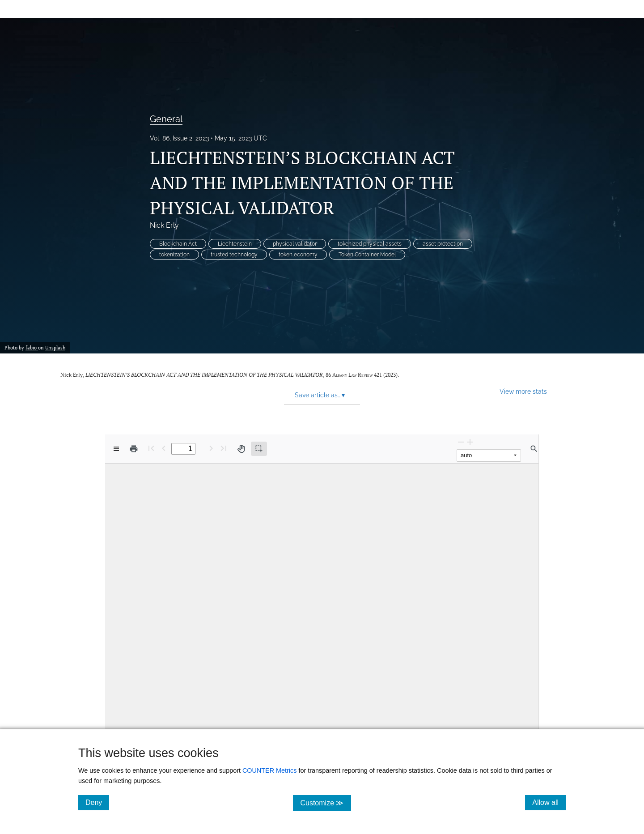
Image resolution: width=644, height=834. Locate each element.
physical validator (295, 244)
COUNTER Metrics (270, 770)
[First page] (151, 448)
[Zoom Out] (461, 442)
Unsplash (55, 348)
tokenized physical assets (370, 244)
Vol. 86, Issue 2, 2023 (179, 138)
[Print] (134, 449)
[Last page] (224, 448)
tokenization (174, 255)
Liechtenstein (235, 244)
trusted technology (234, 255)
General (166, 119)
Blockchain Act (178, 244)
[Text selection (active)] (259, 449)
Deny (97, 802)
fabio (32, 348)
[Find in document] (534, 449)
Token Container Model (367, 255)
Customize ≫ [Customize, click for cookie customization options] (325, 802)
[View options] (116, 449)
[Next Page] (211, 448)
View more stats (523, 391)
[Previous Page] (164, 448)
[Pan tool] (241, 449)
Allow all (549, 802)
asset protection (443, 244)
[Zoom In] (470, 442)
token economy (298, 255)
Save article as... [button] (320, 395)
